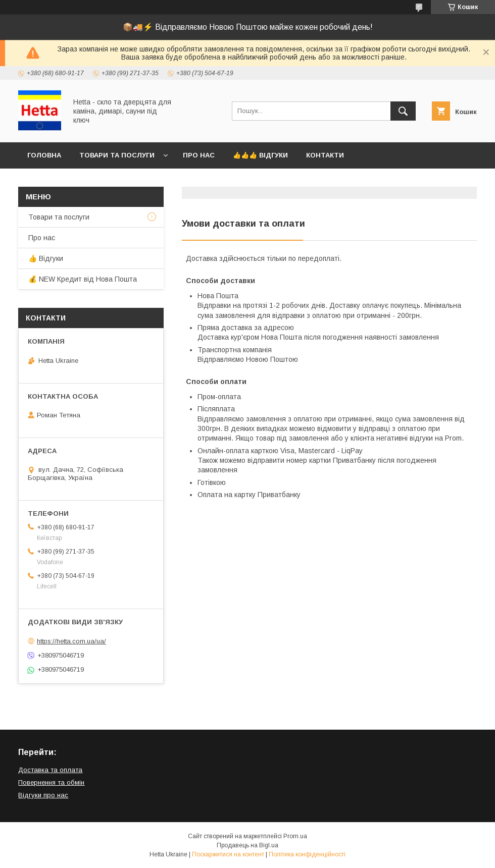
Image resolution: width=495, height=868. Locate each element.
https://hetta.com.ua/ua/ (71, 641)
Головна (44, 155)
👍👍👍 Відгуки (260, 155)
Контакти (325, 155)
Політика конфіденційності (307, 854)
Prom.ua (295, 836)
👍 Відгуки (46, 258)
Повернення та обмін (51, 782)
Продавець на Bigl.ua (247, 845)
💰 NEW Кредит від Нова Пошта (83, 279)
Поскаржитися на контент (228, 854)
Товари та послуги (117, 155)
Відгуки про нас (43, 795)
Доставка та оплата (50, 770)
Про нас (199, 155)
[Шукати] (403, 111)
